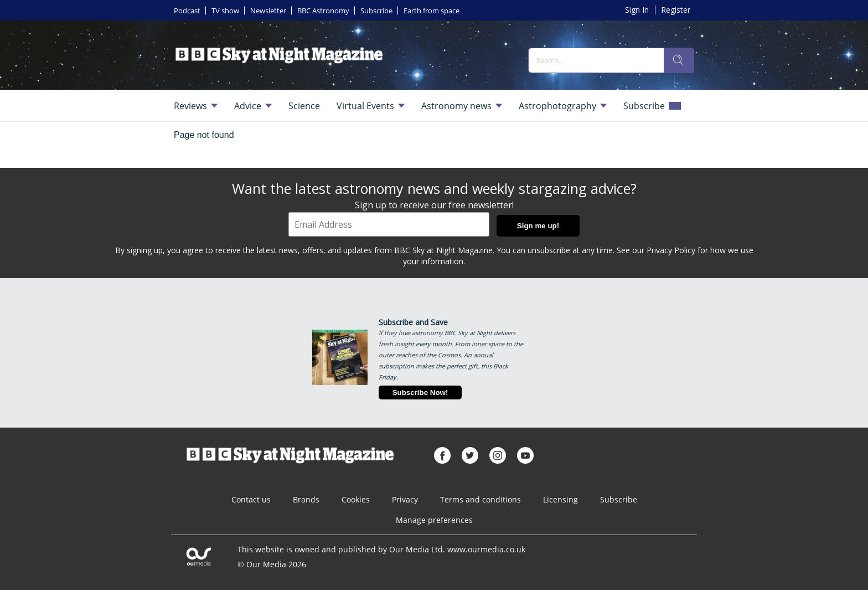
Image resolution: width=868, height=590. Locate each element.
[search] (679, 60)
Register (676, 10)
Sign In (637, 10)
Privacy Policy (671, 250)
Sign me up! (538, 226)
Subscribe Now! (420, 393)
